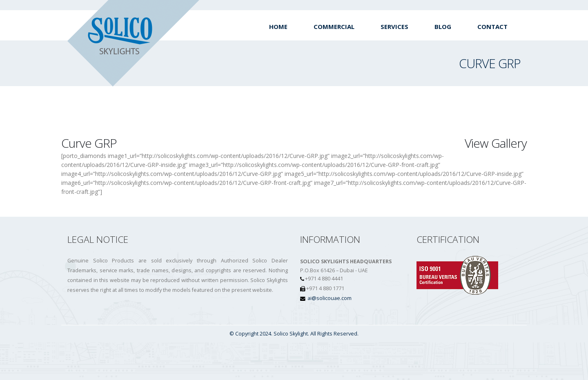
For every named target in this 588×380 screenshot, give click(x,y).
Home (278, 27)
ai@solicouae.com (330, 298)
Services (394, 27)
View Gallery (496, 143)
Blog (443, 27)
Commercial (334, 27)
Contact (492, 27)
